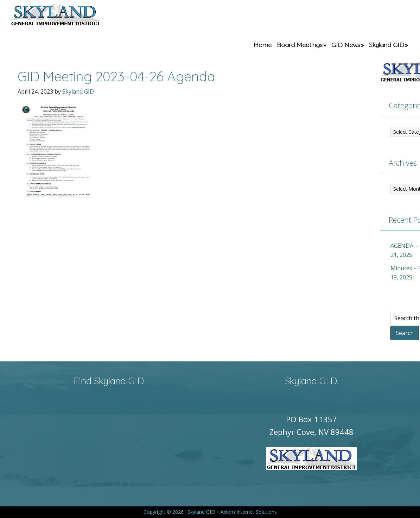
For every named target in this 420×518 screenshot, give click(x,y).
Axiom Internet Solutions (249, 512)
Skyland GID (72, 16)
